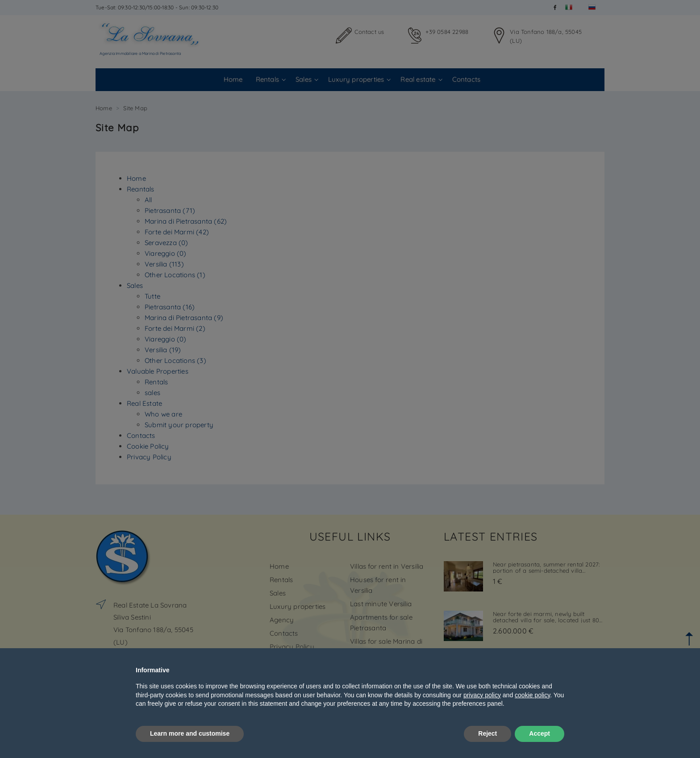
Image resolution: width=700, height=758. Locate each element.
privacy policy (482, 695)
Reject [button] (487, 733)
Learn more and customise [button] (190, 733)
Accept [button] (540, 733)
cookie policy (532, 695)
